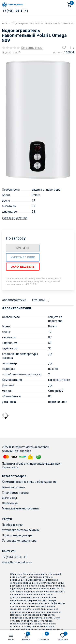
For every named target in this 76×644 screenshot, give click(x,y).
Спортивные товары (16, 493)
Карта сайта (10, 467)
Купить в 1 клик (23, 257)
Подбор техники (13, 525)
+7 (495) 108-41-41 (14, 557)
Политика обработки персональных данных (31, 464)
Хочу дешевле (23, 267)
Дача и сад (10, 498)
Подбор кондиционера (17, 535)
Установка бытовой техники (21, 530)
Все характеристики (15, 218)
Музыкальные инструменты (21, 508)
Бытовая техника (13, 487)
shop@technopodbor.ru (17, 562)
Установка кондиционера (19, 541)
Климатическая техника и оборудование (29, 482)
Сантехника (10, 503)
